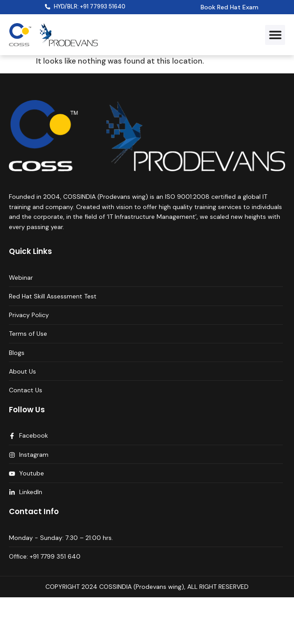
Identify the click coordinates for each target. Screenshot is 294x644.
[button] (275, 35)
